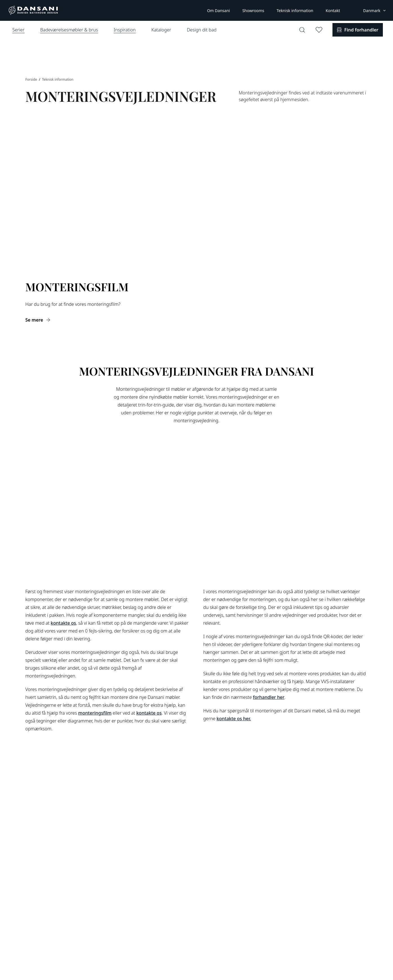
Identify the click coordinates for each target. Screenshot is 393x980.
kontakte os (63, 623)
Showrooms (253, 11)
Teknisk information (295, 11)
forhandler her (269, 697)
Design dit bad (202, 30)
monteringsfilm (95, 713)
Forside (32, 79)
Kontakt (333, 11)
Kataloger (161, 30)
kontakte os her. (234, 719)
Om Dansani (218, 11)
